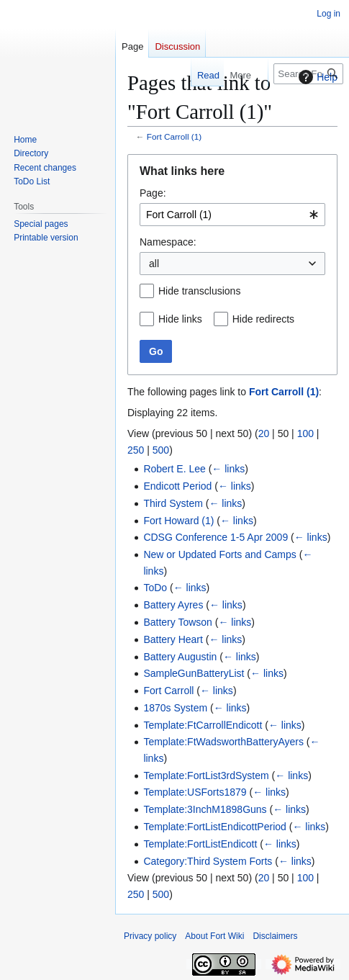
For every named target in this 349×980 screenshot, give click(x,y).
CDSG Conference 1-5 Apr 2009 (216, 537)
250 (136, 450)
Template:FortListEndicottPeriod (214, 827)
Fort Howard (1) (178, 521)
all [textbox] (154, 264)
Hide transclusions (199, 291)
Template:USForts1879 (195, 792)
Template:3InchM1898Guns (205, 809)
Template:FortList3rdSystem (206, 776)
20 (264, 433)
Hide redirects (263, 319)
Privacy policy (150, 936)
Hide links (180, 319)
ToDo (155, 588)
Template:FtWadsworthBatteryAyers (223, 742)
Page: (153, 193)
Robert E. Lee (174, 469)
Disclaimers (275, 936)
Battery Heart (173, 639)
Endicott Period (177, 486)
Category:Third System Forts (208, 861)
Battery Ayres (173, 605)
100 (305, 433)
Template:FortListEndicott (200, 844)
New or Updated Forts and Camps (219, 554)
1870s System (175, 708)
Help (316, 77)
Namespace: (168, 242)
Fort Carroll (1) (174, 136)
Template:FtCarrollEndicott (203, 725)
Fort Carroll (168, 691)
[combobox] (232, 215)
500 (161, 450)
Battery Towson (177, 622)
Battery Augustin (180, 657)
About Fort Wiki (214, 936)
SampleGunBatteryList (194, 673)
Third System (173, 503)
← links (228, 469)
